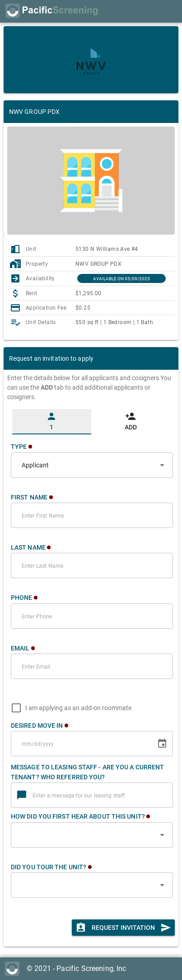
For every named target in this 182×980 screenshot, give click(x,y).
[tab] (52, 422)
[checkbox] (69, 708)
